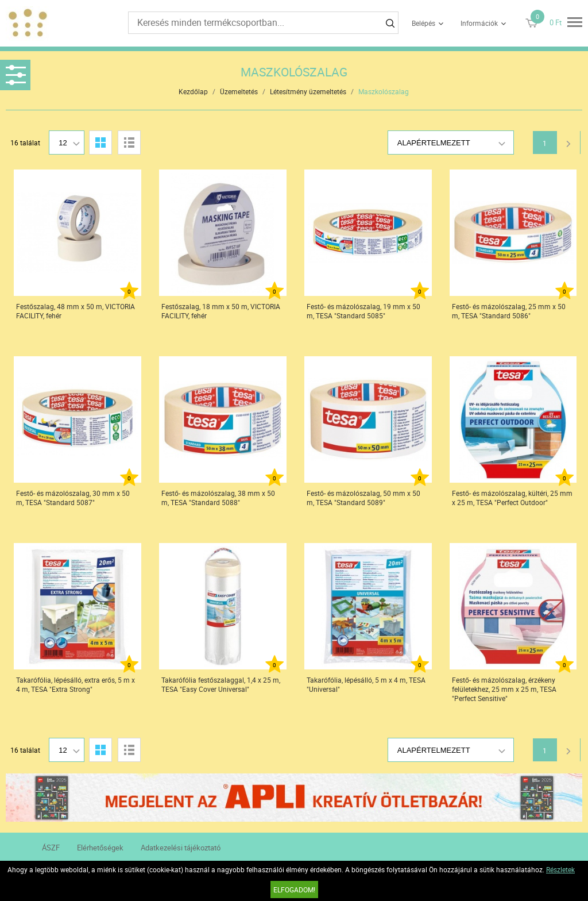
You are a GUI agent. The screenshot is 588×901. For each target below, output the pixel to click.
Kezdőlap (193, 91)
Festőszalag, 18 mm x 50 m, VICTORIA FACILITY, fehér (221, 311)
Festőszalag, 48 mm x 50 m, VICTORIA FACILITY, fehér (76, 311)
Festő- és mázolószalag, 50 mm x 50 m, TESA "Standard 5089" (363, 498)
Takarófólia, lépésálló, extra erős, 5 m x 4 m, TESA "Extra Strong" (76, 684)
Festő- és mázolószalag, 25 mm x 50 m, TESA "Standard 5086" (509, 311)
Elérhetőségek (100, 848)
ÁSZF (51, 848)
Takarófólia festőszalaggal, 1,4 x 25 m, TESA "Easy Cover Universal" (221, 684)
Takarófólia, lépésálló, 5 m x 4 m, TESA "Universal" (366, 684)
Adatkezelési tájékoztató (181, 848)
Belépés (423, 23)
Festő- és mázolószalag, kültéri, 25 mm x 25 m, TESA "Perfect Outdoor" (512, 498)
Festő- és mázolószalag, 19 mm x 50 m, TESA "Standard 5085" (363, 311)
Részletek (560, 869)
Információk (479, 23)
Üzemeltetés (239, 91)
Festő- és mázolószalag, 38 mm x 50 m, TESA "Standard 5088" (218, 498)
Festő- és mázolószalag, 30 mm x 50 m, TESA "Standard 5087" (73, 498)
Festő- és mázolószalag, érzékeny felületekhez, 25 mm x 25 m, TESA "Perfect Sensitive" (504, 689)
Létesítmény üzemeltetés (308, 91)
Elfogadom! (294, 890)
